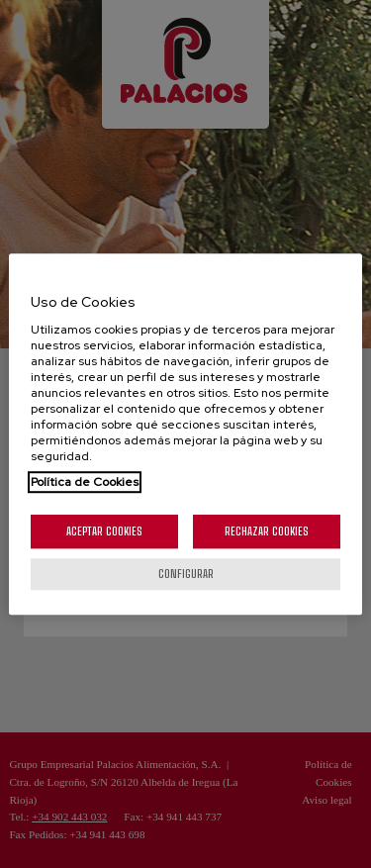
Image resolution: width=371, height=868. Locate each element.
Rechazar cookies (267, 531)
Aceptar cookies (104, 531)
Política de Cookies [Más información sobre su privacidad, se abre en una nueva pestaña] (85, 482)
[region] (185, 434)
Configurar (186, 574)
